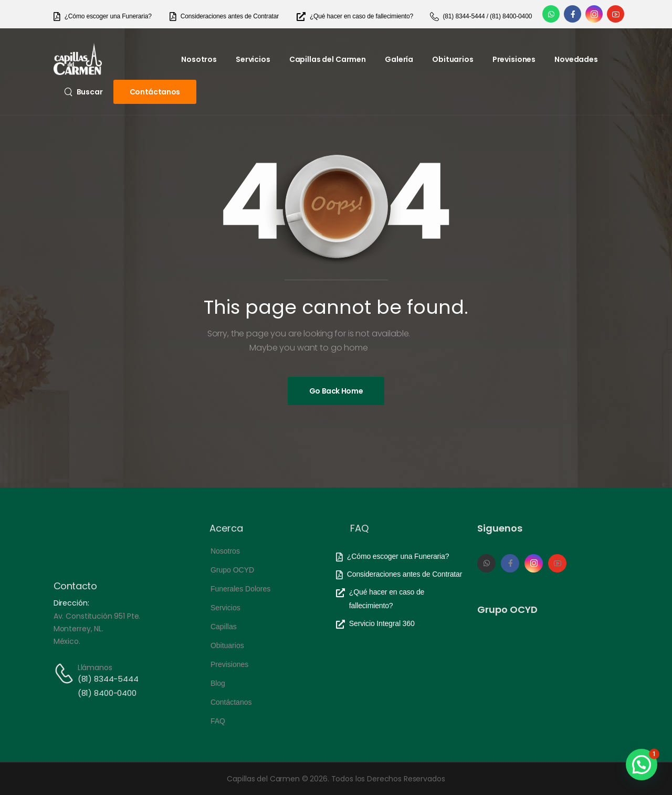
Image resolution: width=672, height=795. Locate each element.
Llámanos (95, 667)
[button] (642, 765)
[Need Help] (103, 17)
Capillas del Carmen (328, 59)
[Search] (83, 92)
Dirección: (71, 603)
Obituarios (453, 59)
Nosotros (199, 59)
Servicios (253, 59)
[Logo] (78, 59)
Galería (399, 59)
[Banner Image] (336, 391)
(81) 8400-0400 (107, 693)
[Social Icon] (551, 14)
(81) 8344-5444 (108, 679)
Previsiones (514, 59)
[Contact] (66, 674)
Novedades (576, 59)
